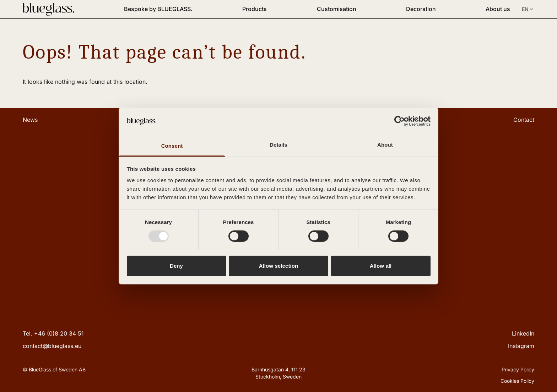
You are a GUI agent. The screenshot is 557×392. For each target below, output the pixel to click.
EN (528, 9)
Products (255, 9)
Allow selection (279, 266)
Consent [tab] (172, 146)
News (30, 120)
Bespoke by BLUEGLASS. (158, 9)
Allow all (381, 266)
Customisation (337, 9)
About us (498, 9)
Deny (176, 266)
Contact (524, 120)
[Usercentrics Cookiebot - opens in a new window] (399, 121)
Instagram (521, 346)
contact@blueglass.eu (52, 346)
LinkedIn (523, 333)
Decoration (421, 9)
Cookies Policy (517, 381)
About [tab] (385, 145)
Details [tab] (278, 145)
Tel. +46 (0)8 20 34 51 (53, 333)
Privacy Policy (518, 369)
